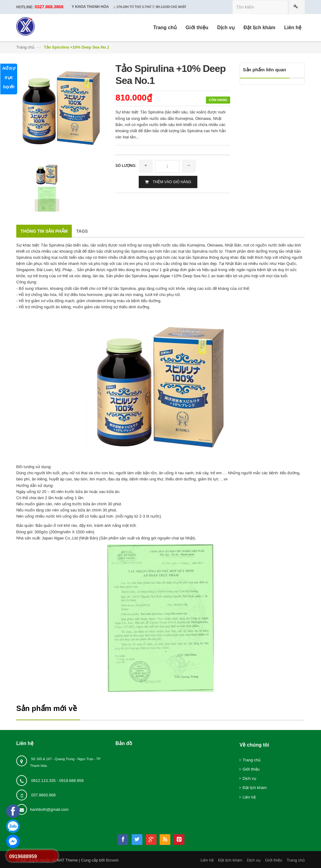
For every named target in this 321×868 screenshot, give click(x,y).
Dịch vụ (249, 778)
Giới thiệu (251, 769)
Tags (82, 231)
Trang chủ (25, 47)
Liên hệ (249, 797)
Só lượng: (126, 166)
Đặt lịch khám (255, 788)
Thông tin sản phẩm (44, 231)
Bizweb (112, 860)
